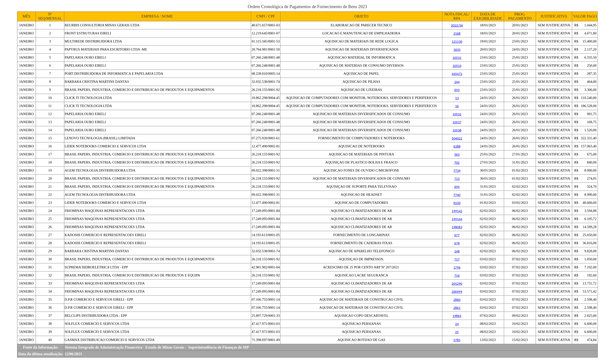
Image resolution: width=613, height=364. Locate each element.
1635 (457, 50)
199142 (457, 211)
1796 (457, 267)
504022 (457, 138)
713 (457, 179)
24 (457, 324)
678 (457, 243)
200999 (457, 292)
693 (457, 90)
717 (457, 259)
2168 (457, 33)
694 (457, 187)
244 (457, 82)
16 (457, 106)
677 (457, 235)
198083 (457, 227)
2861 (457, 308)
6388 (457, 146)
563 (457, 154)
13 (457, 98)
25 (457, 332)
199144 (457, 219)
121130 (457, 42)
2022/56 (457, 25)
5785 (457, 340)
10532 (457, 114)
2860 (457, 300)
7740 (457, 195)
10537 (457, 122)
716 (457, 275)
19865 (457, 316)
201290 (457, 284)
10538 (457, 130)
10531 (457, 58)
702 (457, 163)
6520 (457, 203)
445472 (457, 74)
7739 (457, 171)
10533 (457, 66)
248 (457, 251)
